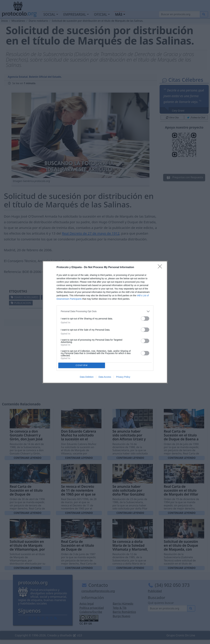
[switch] (145, 319)
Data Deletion (87, 377)
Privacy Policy (123, 377)
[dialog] (105, 322)
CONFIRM (82, 365)
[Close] (161, 267)
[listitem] (105, 311)
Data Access (105, 377)
